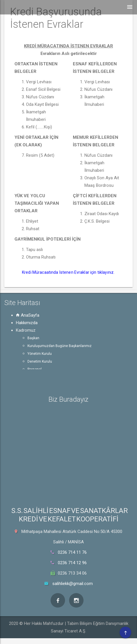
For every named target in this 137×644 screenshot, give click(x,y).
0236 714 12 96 (72, 563)
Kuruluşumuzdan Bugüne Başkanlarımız (60, 346)
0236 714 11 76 (72, 552)
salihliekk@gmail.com (73, 584)
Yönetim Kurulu (40, 354)
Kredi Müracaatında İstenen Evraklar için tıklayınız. (69, 272)
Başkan (33, 338)
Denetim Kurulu (40, 361)
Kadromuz (26, 330)
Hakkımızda (27, 323)
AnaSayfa (28, 315)
